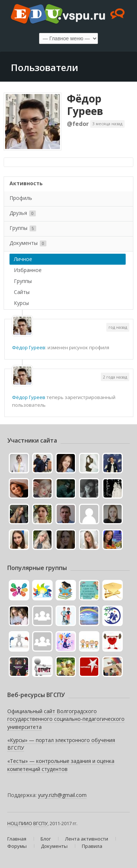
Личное (23, 259)
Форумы (17, 846)
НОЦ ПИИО (20, 823)
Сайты (22, 292)
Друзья (23, 213)
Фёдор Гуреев (85, 105)
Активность (26, 183)
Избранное (28, 270)
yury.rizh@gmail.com (62, 795)
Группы (23, 228)
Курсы (21, 303)
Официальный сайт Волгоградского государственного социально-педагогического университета (66, 719)
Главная (17, 839)
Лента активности (87, 839)
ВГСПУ (40, 823)
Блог (46, 839)
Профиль (21, 198)
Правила (92, 846)
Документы (28, 243)
